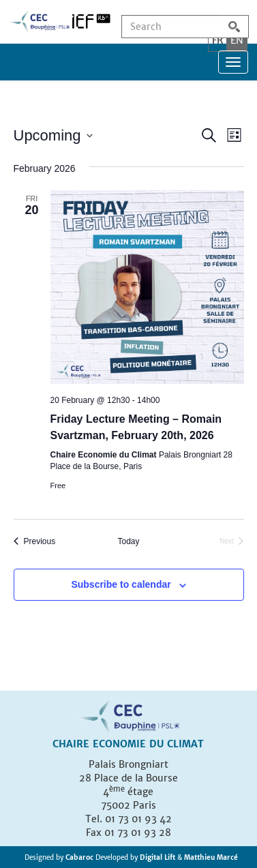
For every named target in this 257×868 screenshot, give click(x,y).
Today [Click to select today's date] (128, 541)
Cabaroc (80, 857)
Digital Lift (157, 857)
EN (237, 40)
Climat (185, 744)
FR (217, 40)
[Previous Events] (35, 542)
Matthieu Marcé (211, 857)
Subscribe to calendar (121, 584)
